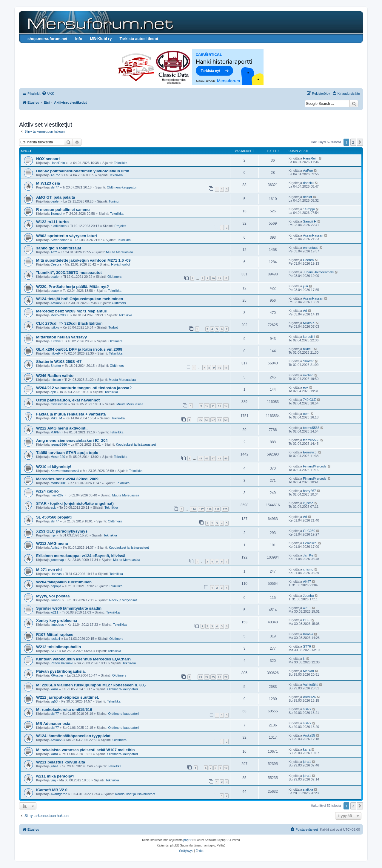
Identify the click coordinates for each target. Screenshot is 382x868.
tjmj (53, 780)
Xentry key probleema (57, 621)
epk (53, 392)
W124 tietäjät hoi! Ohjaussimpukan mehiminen (80, 299)
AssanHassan (313, 235)
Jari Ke (308, 555)
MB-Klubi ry (101, 39)
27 (226, 677)
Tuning (114, 201)
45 (200, 458)
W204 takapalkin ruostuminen (64, 582)
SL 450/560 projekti (54, 517)
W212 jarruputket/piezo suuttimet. (68, 697)
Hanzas (56, 574)
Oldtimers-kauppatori (122, 187)
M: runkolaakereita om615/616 (64, 710)
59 (226, 420)
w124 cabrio (47, 491)
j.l (304, 659)
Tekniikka (121, 163)
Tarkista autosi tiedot (139, 39)
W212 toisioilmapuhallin (58, 647)
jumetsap (57, 560)
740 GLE (309, 400)
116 (193, 509)
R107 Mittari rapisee (55, 635)
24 (207, 677)
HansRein (58, 163)
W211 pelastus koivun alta (61, 762)
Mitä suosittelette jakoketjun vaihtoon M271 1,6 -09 (83, 260)
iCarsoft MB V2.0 (52, 790)
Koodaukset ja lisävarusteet (136, 444)
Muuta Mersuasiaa (120, 252)
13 (226, 406)
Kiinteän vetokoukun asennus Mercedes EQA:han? (84, 659)
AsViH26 (309, 697)
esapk (55, 291)
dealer (55, 201)
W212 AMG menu (52, 543)
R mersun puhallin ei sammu (63, 210)
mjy (53, 535)
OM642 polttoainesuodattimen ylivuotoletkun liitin (83, 171)
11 (219, 278)
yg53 (54, 701)
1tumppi (56, 214)
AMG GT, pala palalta (56, 197)
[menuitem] (48, 93)
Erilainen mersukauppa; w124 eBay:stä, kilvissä (81, 556)
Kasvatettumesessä (65, 471)
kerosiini (309, 337)
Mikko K (309, 323)
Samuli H (310, 221)
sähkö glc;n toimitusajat (59, 248)
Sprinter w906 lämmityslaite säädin (69, 608)
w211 (54, 612)
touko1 (55, 639)
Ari (305, 311)
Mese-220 (58, 457)
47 (213, 458)
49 (226, 458)
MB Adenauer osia (53, 724)
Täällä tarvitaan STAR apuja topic (67, 453)
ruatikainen (58, 226)
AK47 (307, 582)
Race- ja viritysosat (123, 600)
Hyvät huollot (121, 264)
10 (213, 278)
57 (213, 420)
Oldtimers (114, 277)
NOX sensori (48, 159)
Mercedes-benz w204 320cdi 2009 (67, 479)
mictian (56, 380)
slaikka (308, 789)
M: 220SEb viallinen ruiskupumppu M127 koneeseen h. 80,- (91, 685)
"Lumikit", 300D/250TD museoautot (69, 273)
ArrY (54, 252)
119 (217, 509)
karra (54, 689)
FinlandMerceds (315, 466)
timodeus (57, 625)
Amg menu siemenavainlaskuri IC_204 (72, 440)
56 (207, 420)
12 (226, 278)
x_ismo (308, 503)
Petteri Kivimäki (62, 663)
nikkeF (55, 353)
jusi (305, 286)
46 (207, 458)
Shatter (56, 366)
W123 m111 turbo (52, 222)
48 (219, 458)
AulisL (55, 548)
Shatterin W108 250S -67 (59, 362)
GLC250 (309, 531)
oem (306, 414)
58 (219, 420)
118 (209, 509)
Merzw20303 (60, 315)
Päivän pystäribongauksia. (61, 671)
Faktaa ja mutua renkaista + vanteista (71, 414)
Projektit (120, 226)
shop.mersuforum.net (47, 39)
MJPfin (56, 432)
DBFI (307, 620)
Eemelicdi (310, 452)
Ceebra (56, 264)
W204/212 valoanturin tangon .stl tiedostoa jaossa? (84, 388)
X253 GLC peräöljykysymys (62, 531)
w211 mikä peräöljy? (55, 776)
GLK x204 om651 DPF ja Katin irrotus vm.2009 (79, 349)
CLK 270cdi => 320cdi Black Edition (69, 323)
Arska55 (56, 303)
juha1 (54, 766)
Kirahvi (56, 341)
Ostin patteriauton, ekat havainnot (68, 400)
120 (225, 509)
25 (213, 677)
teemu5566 (311, 428)
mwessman (59, 404)
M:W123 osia (48, 183)
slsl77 (55, 187)
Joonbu (56, 600)
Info (79, 39)
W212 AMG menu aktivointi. (62, 428)
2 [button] (353, 142)
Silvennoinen (60, 240)
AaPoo (55, 175)
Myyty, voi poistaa (53, 596)
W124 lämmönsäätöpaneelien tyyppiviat (73, 736)
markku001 (58, 483)
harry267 (57, 495)
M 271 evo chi (49, 570)
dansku (308, 183)
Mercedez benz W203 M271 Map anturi (72, 311)
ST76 (54, 651)
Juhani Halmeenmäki (318, 272)
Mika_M (56, 418)
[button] (360, 142)
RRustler (57, 675)
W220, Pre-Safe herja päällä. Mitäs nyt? (73, 287)
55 (200, 420)
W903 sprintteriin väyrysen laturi (67, 236)
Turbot (113, 327)
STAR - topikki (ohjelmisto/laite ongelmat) (75, 503)
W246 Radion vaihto (55, 376)
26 (219, 677)
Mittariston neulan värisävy (61, 337)
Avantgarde (59, 794)
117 (201, 509)
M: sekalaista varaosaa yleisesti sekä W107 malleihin (86, 750)
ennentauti (311, 248)
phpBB (188, 840)
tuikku (55, 327)
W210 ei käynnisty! (54, 467)
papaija (56, 586)
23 (200, 677)
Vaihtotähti (311, 685)
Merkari (308, 671)
